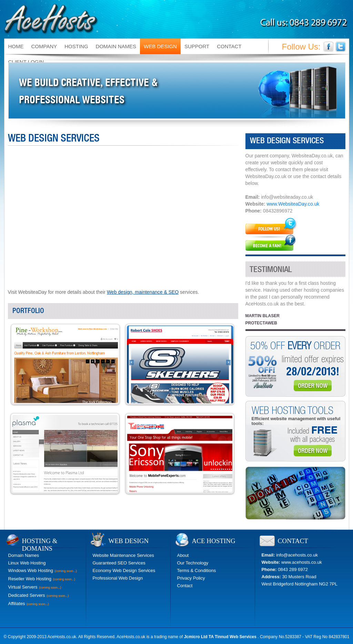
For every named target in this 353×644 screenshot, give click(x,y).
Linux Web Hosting (27, 563)
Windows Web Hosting (31, 570)
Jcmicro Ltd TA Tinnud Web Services (221, 637)
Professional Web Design (118, 578)
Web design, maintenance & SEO (143, 292)
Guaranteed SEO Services (119, 563)
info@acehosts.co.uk (297, 555)
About (183, 555)
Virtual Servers (23, 587)
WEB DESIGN (160, 46)
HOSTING (76, 46)
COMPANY (44, 46)
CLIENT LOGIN (26, 62)
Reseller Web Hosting (30, 579)
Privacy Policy (191, 578)
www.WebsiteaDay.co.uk (293, 204)
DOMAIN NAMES (116, 46)
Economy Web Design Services (124, 570)
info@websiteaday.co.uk (287, 197)
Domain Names (24, 555)
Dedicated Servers (27, 595)
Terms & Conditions (197, 570)
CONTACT (229, 46)
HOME (16, 46)
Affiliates (17, 604)
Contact (185, 586)
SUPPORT (197, 46)
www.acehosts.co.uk (302, 562)
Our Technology (193, 563)
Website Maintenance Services (123, 555)
